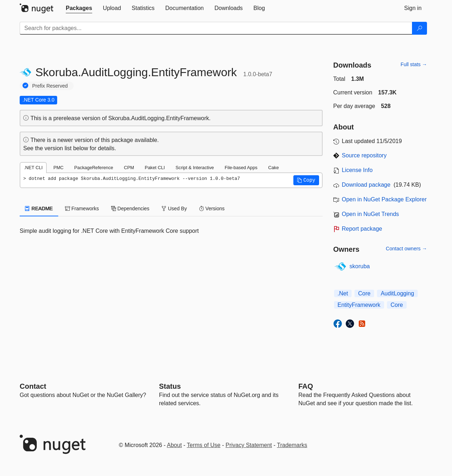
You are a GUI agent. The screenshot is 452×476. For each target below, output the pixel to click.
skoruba (360, 266)
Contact (33, 386)
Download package (366, 185)
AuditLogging (397, 293)
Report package (362, 229)
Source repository (364, 155)
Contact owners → (406, 249)
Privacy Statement (249, 445)
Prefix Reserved (50, 86)
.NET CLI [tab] (33, 168)
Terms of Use (204, 445)
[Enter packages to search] (216, 28)
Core (364, 293)
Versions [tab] (212, 208)
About (174, 445)
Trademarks (292, 445)
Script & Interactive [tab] (195, 168)
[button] (306, 180)
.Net (343, 293)
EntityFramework (359, 305)
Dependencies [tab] (130, 208)
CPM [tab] (129, 168)
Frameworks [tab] (82, 208)
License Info (357, 170)
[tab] (79, 8)
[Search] (419, 28)
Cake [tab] (273, 168)
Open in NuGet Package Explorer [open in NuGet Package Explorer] (384, 199)
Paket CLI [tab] (155, 168)
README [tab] (39, 208)
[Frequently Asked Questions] (306, 386)
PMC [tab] (58, 168)
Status (170, 386)
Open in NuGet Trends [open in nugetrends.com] (371, 214)
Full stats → (414, 64)
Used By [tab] (174, 208)
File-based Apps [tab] (241, 168)
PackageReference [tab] (94, 168)
